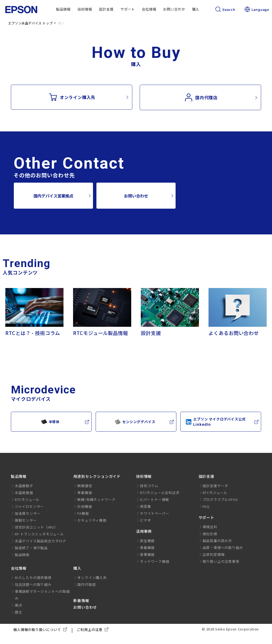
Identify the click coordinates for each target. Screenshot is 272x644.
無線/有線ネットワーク (96, 499)
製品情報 (63, 9)
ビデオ (145, 520)
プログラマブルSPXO (220, 499)
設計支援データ (216, 486)
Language (257, 10)
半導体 (50, 422)
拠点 (19, 605)
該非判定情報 (214, 554)
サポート (128, 9)
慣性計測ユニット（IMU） (36, 527)
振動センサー (26, 520)
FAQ (206, 506)
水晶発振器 (24, 493)
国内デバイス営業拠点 (53, 196)
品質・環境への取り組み (223, 548)
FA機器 (83, 513)
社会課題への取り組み (33, 584)
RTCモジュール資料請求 (160, 493)
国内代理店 (201, 97)
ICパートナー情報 (154, 499)
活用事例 (144, 531)
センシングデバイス (135, 422)
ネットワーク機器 (155, 561)
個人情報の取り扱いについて (41, 630)
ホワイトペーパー (155, 513)
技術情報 (85, 9)
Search (225, 10)
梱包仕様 (210, 534)
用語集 (145, 506)
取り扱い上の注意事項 (221, 561)
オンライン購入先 (72, 97)
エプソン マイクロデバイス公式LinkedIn (215, 422)
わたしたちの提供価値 (33, 578)
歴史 (19, 612)
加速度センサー (28, 513)
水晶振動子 (24, 486)
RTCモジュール (27, 499)
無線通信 (85, 486)
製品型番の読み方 (217, 541)
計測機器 (85, 506)
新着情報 (81, 600)
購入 (196, 9)
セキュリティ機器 (92, 520)
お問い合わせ (174, 9)
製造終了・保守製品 (31, 548)
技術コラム (149, 486)
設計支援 (106, 9)
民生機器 (147, 541)
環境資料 (210, 527)
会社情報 (149, 9)
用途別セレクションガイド (97, 476)
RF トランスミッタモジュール (39, 534)
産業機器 (147, 554)
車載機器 (85, 493)
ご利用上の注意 (94, 630)
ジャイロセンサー (29, 506)
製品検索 (22, 555)
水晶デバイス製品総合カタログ (41, 541)
